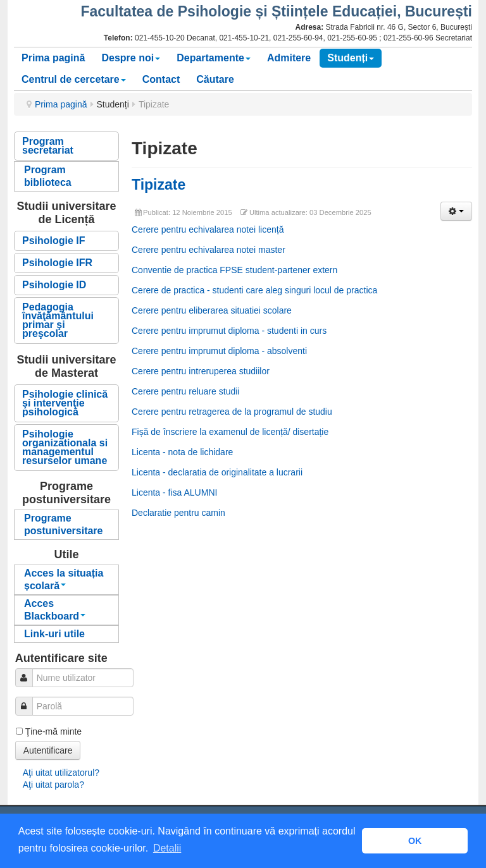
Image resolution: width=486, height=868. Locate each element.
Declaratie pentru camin (178, 513)
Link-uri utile (54, 634)
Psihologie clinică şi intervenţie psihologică (65, 403)
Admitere (289, 58)
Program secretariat (48, 146)
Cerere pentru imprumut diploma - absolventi (219, 351)
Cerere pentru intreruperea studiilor (201, 371)
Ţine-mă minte (53, 731)
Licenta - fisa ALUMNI (174, 492)
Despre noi (131, 58)
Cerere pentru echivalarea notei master (209, 250)
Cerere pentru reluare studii (185, 391)
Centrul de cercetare (74, 79)
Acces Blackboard (55, 610)
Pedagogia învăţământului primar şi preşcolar (58, 320)
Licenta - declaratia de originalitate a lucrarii (217, 472)
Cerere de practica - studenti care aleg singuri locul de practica (254, 290)
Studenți (351, 58)
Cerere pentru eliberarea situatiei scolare (212, 310)
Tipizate (159, 185)
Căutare (215, 79)
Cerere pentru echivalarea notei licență (208, 229)
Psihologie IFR (57, 263)
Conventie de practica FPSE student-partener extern (234, 270)
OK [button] (415, 841)
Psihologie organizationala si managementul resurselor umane (65, 447)
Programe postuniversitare (63, 524)
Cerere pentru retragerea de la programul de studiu (232, 412)
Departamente (214, 58)
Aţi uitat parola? (53, 785)
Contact (161, 79)
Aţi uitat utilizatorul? (61, 773)
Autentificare (48, 750)
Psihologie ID (54, 285)
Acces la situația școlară (64, 579)
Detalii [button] (167, 848)
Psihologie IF (54, 241)
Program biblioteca (48, 176)
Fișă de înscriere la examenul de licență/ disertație (230, 432)
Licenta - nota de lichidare (182, 452)
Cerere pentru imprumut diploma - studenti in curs (229, 331)
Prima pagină (53, 58)
